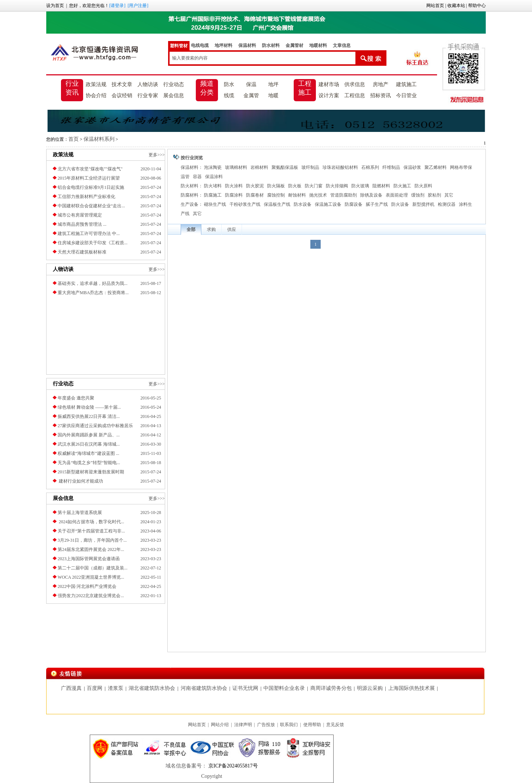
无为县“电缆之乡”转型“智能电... (89, 463)
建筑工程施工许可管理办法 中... (89, 234)
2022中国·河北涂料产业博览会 (87, 586)
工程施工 (305, 88)
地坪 (273, 84)
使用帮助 (312, 725)
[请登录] (117, 6)
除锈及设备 (371, 195)
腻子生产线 (377, 204)
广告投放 (266, 725)
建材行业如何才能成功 (80, 481)
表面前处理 (397, 195)
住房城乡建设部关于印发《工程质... (93, 243)
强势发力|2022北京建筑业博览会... (91, 596)
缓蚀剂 (418, 195)
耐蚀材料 (297, 195)
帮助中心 (477, 6)
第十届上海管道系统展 (80, 513)
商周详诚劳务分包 (331, 688)
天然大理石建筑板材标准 (82, 252)
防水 (229, 84)
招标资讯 (381, 96)
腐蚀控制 (276, 195)
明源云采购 (370, 688)
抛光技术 (318, 195)
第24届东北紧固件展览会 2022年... (91, 549)
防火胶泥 (255, 186)
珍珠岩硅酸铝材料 (340, 167)
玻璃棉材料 (236, 167)
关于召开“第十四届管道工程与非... (91, 531)
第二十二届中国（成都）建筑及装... (93, 568)
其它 (449, 195)
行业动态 (174, 84)
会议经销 (122, 96)
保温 (251, 84)
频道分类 (207, 88)
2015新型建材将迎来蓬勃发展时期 (91, 472)
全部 (191, 229)
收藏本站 (456, 6)
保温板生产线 (277, 204)
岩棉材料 (259, 167)
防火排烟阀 (337, 186)
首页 (74, 139)
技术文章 (122, 84)
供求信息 (355, 84)
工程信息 (355, 96)
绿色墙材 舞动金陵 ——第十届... (89, 407)
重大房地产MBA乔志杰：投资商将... (93, 293)
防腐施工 (213, 195)
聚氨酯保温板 (285, 167)
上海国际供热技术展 (412, 688)
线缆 (229, 96)
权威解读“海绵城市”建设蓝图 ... (88, 453)
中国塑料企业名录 (284, 688)
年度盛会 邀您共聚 (76, 398)
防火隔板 (276, 186)
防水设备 (303, 204)
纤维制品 (391, 167)
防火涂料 (234, 186)
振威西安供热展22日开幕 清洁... (89, 416)
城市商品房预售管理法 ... (82, 224)
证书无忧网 (245, 688)
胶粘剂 (434, 195)
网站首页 (435, 6)
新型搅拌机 (423, 204)
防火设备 (400, 204)
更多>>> (157, 155)
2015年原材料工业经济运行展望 (89, 178)
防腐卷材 (255, 195)
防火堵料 (213, 186)
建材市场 (329, 84)
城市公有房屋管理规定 (80, 215)
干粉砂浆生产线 (245, 204)
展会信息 (174, 96)
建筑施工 (406, 84)
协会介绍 (96, 96)
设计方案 (329, 96)
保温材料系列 (99, 139)
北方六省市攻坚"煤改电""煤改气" (90, 169)
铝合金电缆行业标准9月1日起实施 (91, 187)
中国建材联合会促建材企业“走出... (91, 206)
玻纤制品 (310, 167)
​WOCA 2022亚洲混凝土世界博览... (91, 577)
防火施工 (402, 186)
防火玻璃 (360, 186)
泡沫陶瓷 (213, 167)
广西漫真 (71, 688)
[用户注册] (138, 6)
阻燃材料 (381, 186)
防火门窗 (314, 186)
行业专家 (148, 96)
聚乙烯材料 (436, 167)
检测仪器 (447, 204)
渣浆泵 (116, 688)
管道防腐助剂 (344, 195)
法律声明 (243, 725)
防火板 (295, 186)
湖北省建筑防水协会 (152, 688)
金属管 (251, 96)
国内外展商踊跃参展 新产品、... (89, 435)
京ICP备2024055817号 (232, 766)
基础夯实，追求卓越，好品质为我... (93, 283)
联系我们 (289, 725)
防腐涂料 (234, 195)
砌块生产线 (215, 204)
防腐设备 (354, 204)
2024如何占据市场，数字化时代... (91, 522)
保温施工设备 (328, 204)
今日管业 (406, 96)
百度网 (95, 688)
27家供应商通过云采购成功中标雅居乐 (95, 426)
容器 (197, 177)
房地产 (381, 84)
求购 (211, 229)
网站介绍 (220, 725)
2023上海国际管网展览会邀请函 (89, 559)
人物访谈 (148, 84)
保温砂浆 (412, 167)
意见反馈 (335, 725)
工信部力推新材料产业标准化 (86, 197)
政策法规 (96, 84)
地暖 (273, 96)
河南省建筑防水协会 (204, 688)
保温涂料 (214, 177)
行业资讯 (72, 88)
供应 (232, 229)
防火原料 (423, 186)
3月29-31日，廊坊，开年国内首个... (92, 540)
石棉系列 (370, 167)
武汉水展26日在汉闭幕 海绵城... (89, 444)
